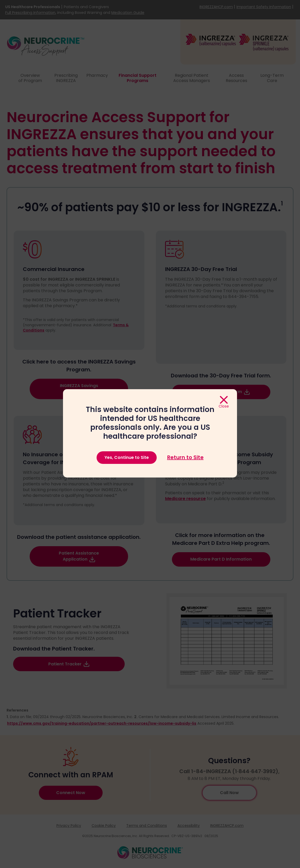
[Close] (224, 402)
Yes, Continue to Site (127, 457)
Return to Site (185, 457)
